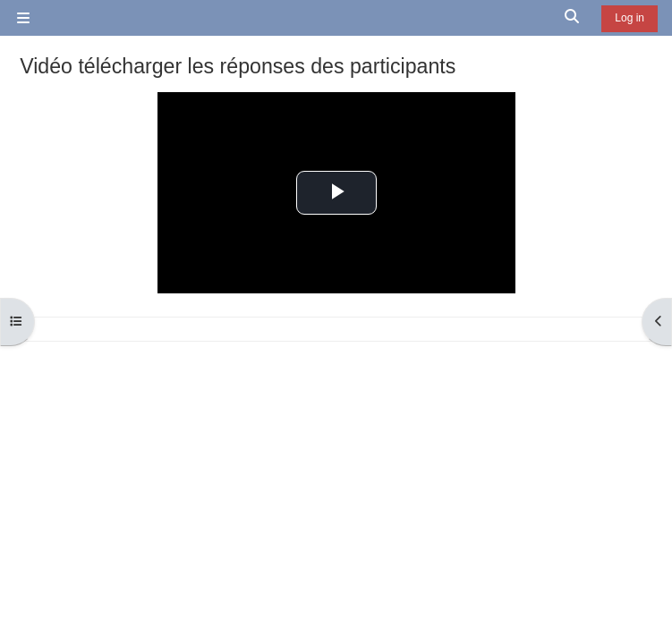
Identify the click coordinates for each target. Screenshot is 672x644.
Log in (629, 18)
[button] (573, 18)
